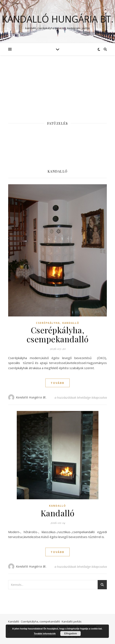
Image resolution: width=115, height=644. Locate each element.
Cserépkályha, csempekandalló (58, 334)
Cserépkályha (48, 323)
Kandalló (71, 323)
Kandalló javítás (72, 621)
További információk (45, 634)
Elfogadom (70, 634)
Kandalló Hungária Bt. (58, 19)
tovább (57, 383)
